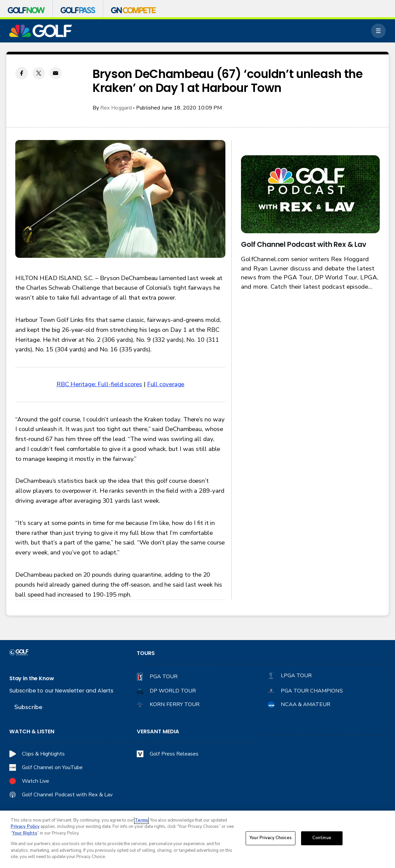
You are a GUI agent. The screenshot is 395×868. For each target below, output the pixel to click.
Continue (322, 838)
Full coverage (166, 384)
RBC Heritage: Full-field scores (99, 384)
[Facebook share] (21, 73)
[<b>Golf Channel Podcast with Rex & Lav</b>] (310, 194)
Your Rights (25, 833)
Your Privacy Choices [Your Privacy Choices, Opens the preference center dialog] (271, 838)
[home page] (41, 31)
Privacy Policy (25, 827)
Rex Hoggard (116, 108)
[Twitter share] (39, 73)
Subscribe (28, 707)
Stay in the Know (32, 678)
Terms (141, 821)
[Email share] (56, 73)
